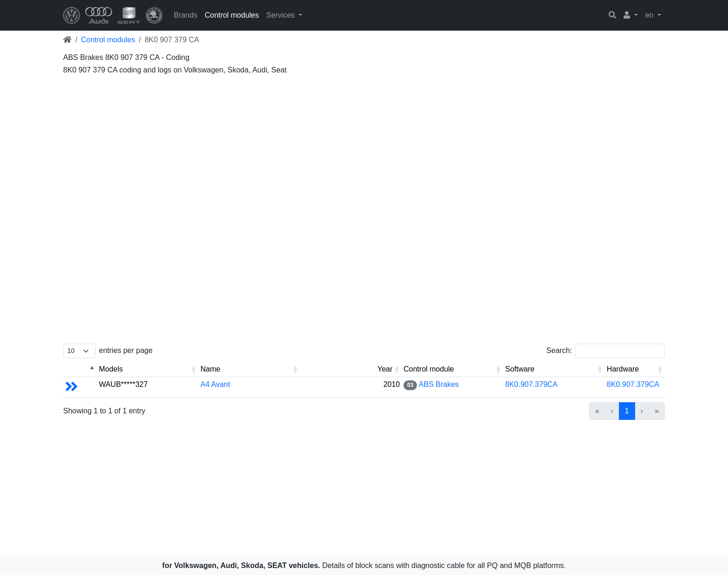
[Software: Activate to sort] (554, 369)
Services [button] (281, 15)
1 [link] (627, 411)
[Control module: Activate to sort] (452, 369)
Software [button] (520, 369)
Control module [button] (429, 369)
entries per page (126, 350)
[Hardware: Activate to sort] (635, 369)
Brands (185, 15)
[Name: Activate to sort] (250, 369)
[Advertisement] (342, 144)
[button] (631, 15)
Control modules (232, 15)
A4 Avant (215, 384)
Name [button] (211, 369)
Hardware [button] (623, 369)
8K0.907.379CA (531, 384)
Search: (559, 350)
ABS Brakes (439, 384)
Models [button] (111, 369)
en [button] (650, 15)
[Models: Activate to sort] (148, 369)
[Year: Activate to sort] (351, 369)
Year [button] (385, 369)
